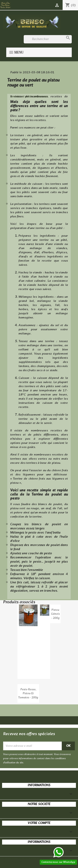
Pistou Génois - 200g (55, 614)
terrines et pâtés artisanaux (29, 97)
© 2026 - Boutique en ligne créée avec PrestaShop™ (30, 860)
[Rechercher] (48, 39)
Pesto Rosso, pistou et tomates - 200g (28, 694)
